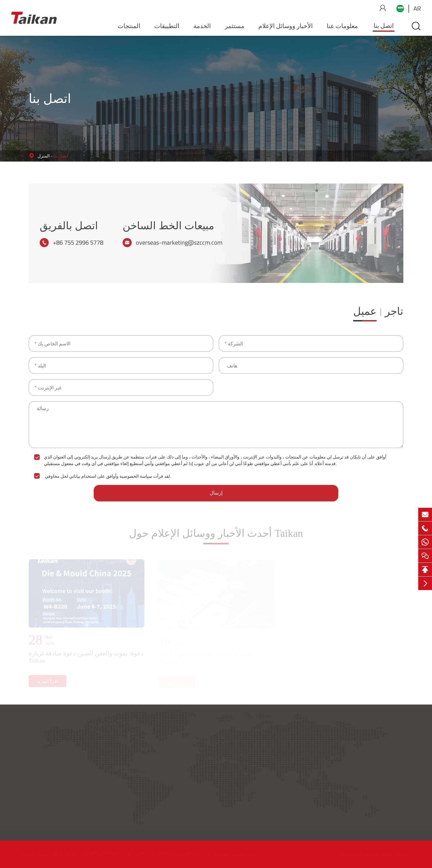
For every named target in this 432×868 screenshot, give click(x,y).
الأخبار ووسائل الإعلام (286, 26)
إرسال (216, 493)
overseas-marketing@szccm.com (179, 242)
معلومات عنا (342, 26)
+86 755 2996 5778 (78, 242)
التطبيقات (167, 26)
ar (417, 9)
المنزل (44, 156)
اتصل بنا (384, 26)
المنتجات (129, 26)
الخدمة (202, 26)
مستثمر (235, 26)
